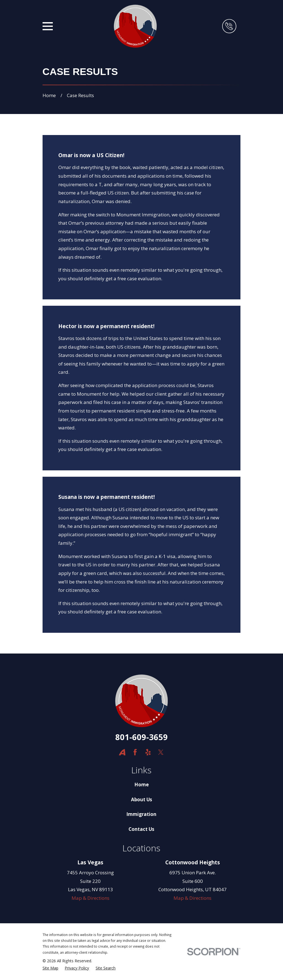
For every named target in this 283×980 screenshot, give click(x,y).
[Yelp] (148, 752)
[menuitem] (50, 968)
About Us (141, 799)
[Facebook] (135, 752)
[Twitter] (161, 752)
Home (141, 785)
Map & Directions (91, 898)
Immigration (141, 814)
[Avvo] (122, 752)
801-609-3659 (141, 737)
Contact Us (141, 829)
